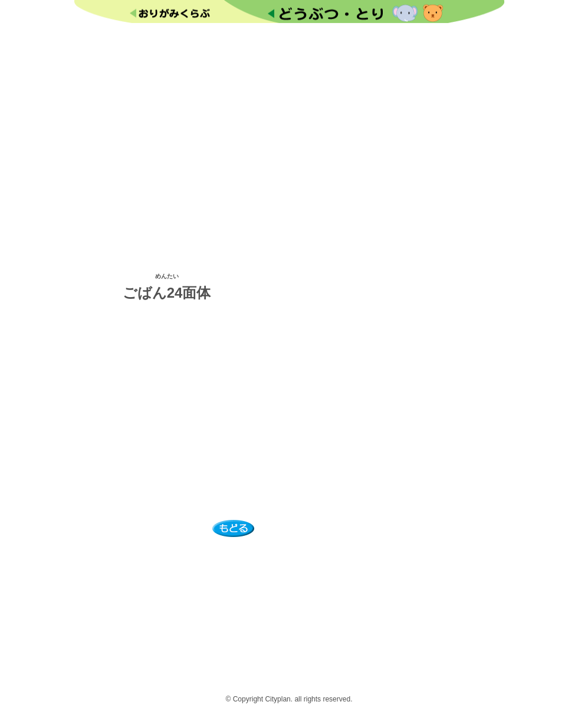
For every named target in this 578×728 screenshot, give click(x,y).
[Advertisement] (289, 146)
